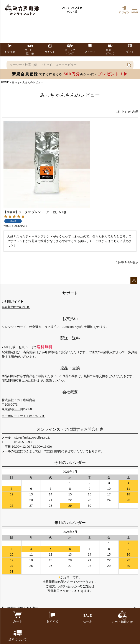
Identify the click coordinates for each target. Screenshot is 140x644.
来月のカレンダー (70, 523)
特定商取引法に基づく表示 (20, 608)
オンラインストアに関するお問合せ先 (70, 429)
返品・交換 (70, 368)
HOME (5, 82)
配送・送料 (70, 338)
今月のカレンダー (70, 463)
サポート (70, 293)
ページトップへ (134, 281)
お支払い (70, 319)
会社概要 (70, 392)
